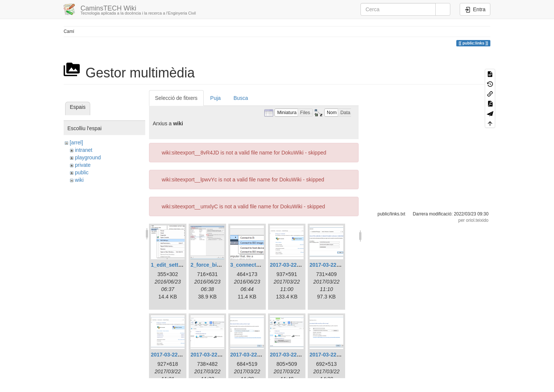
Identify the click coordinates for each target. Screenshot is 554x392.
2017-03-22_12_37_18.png (262, 355)
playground (88, 157)
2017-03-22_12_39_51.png (302, 355)
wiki (79, 180)
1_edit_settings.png (175, 265)
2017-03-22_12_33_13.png (223, 355)
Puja (216, 98)
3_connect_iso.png (254, 265)
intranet (84, 150)
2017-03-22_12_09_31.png (342, 265)
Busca (241, 98)
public (82, 172)
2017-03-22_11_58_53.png (302, 265)
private (83, 165)
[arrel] (76, 143)
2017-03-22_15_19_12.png (342, 355)
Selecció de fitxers (176, 98)
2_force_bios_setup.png (221, 265)
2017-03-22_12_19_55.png (183, 355)
